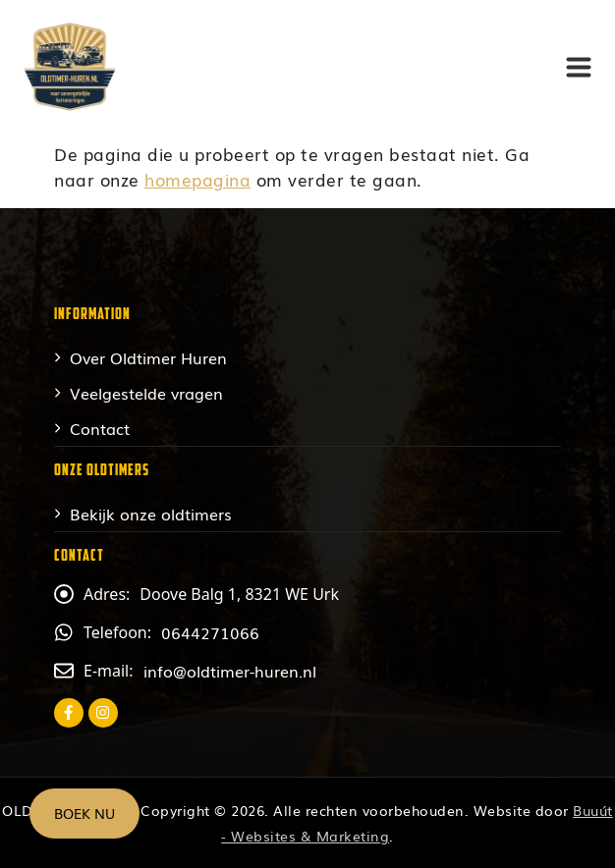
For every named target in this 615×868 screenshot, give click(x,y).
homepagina (197, 179)
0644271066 (210, 632)
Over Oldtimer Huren (148, 357)
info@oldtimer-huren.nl (230, 671)
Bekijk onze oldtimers (151, 514)
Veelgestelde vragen (146, 393)
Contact (100, 428)
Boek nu (84, 813)
